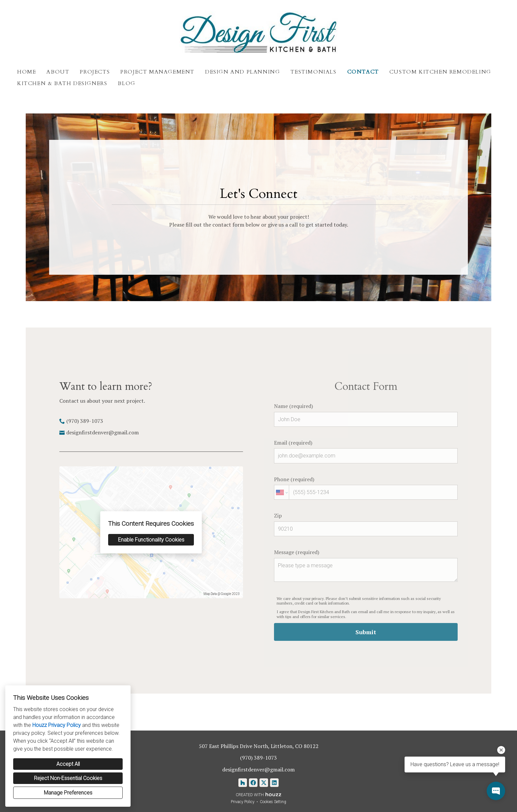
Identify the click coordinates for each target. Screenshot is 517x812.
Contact (363, 72)
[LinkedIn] (274, 783)
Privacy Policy (243, 802)
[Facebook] (253, 783)
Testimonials (313, 72)
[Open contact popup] (496, 791)
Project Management (157, 72)
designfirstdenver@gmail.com (103, 432)
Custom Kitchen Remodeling (440, 72)
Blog (126, 83)
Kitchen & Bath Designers (62, 83)
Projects (95, 72)
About (58, 72)
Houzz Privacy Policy (57, 725)
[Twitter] (264, 783)
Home (27, 72)
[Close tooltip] (501, 750)
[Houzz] (243, 783)
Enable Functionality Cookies (151, 540)
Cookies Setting (273, 802)
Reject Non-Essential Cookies (68, 778)
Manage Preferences (68, 793)
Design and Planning (243, 72)
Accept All (68, 764)
